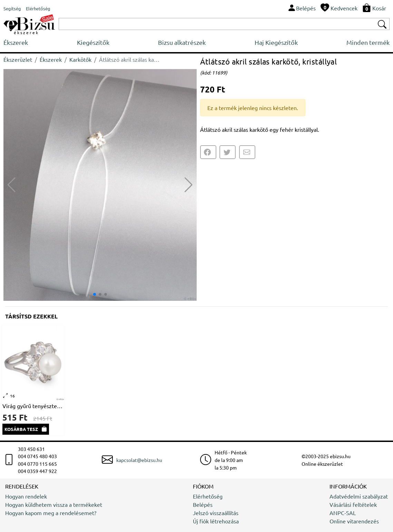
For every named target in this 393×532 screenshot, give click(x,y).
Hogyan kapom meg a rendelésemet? (51, 513)
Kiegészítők (93, 42)
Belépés (203, 504)
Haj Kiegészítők (276, 42)
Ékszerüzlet (18, 59)
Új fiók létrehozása (216, 521)
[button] (189, 185)
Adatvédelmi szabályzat (359, 496)
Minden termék (368, 42)
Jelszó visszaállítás (216, 513)
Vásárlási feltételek (353, 504)
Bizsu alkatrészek (182, 42)
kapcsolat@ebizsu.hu (139, 460)
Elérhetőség (208, 496)
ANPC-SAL (343, 513)
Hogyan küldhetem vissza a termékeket (54, 504)
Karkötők (80, 59)
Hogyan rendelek (26, 496)
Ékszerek (16, 42)
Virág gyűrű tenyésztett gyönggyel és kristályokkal (33, 406)
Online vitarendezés (354, 521)
